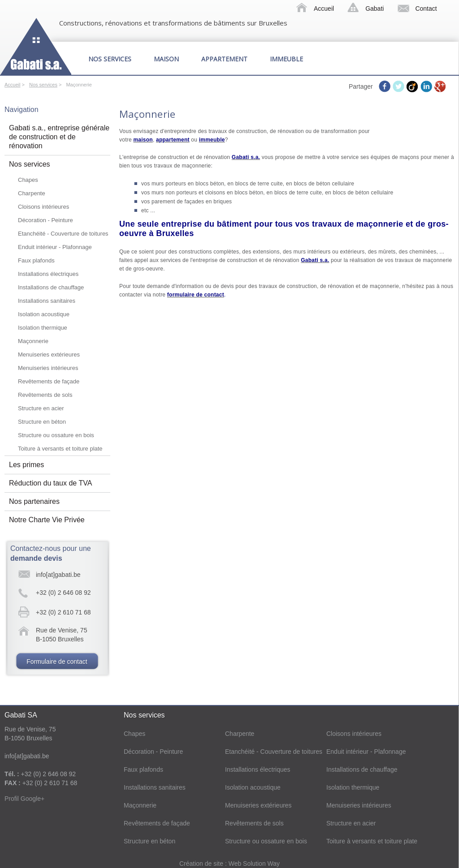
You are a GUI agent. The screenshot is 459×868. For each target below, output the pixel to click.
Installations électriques (48, 274)
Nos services (110, 59)
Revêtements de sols (45, 395)
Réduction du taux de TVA (50, 483)
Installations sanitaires (47, 301)
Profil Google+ (24, 799)
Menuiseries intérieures (48, 368)
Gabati (375, 9)
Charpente (32, 193)
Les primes (26, 465)
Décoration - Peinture (45, 220)
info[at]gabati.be (58, 575)
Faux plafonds (36, 260)
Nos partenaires (34, 501)
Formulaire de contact (57, 662)
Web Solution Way (254, 864)
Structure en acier (41, 408)
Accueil (324, 9)
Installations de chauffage (51, 287)
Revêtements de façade (49, 381)
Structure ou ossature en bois (56, 435)
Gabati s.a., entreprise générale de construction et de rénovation (59, 137)
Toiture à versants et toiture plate (60, 449)
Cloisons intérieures (43, 207)
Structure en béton (42, 422)
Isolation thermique (43, 328)
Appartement (224, 59)
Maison (166, 59)
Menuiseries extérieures (49, 355)
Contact (426, 9)
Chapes (28, 180)
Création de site (202, 864)
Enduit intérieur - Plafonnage (55, 247)
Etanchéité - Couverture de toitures (63, 234)
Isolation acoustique (44, 314)
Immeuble (286, 59)
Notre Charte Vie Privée (47, 520)
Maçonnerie (33, 341)
